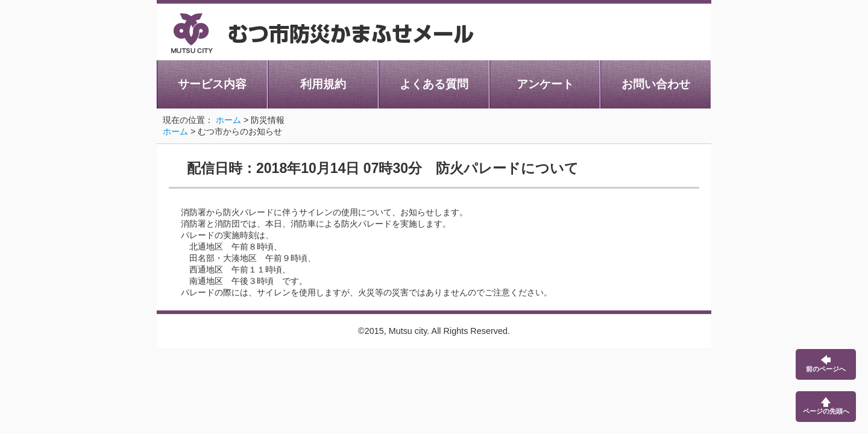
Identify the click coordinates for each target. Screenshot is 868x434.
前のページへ (826, 364)
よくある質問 (434, 84)
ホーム (228, 120)
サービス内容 (212, 84)
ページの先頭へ (826, 406)
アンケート (545, 84)
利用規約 (323, 84)
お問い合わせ (656, 84)
